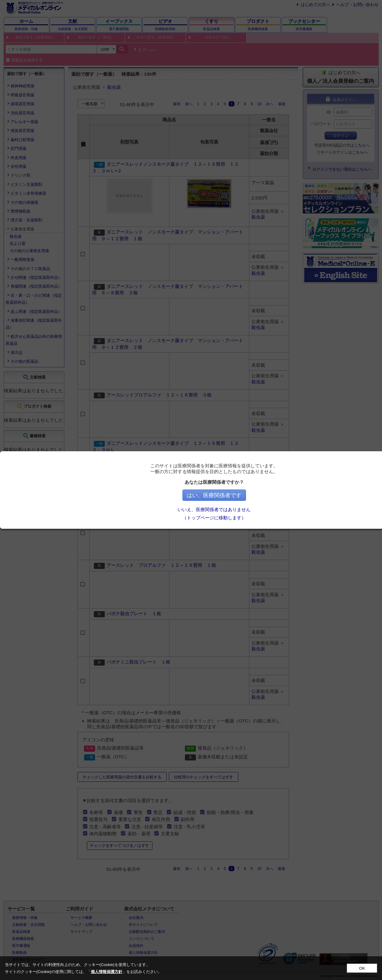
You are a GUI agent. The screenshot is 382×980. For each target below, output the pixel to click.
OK (362, 968)
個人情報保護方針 (107, 972)
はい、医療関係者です (245, 495)
